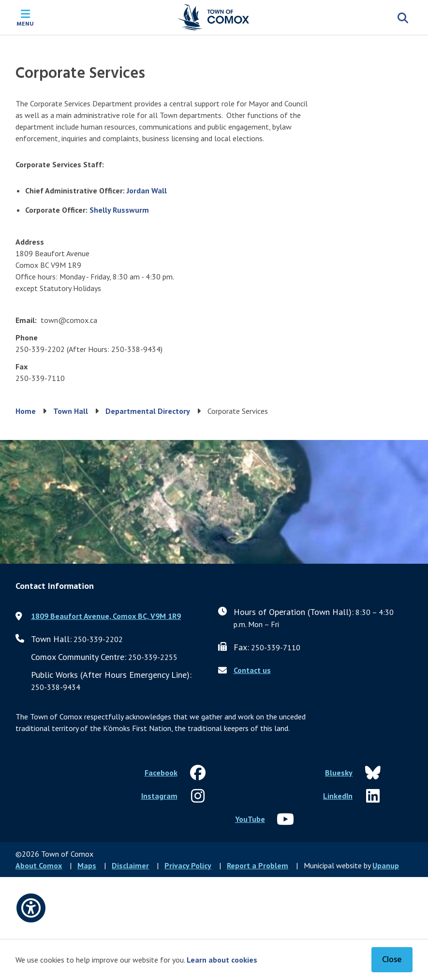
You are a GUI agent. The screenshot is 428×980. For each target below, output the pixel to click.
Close (392, 960)
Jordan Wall (147, 190)
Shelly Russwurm (119, 210)
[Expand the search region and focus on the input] (403, 17)
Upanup (386, 865)
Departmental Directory (148, 411)
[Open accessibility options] (31, 908)
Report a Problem (258, 865)
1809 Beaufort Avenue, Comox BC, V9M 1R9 (106, 616)
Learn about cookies (222, 960)
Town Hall (71, 411)
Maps (87, 865)
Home (26, 411)
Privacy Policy (188, 865)
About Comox (39, 865)
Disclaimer (130, 865)
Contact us (252, 670)
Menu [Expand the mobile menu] (25, 23)
